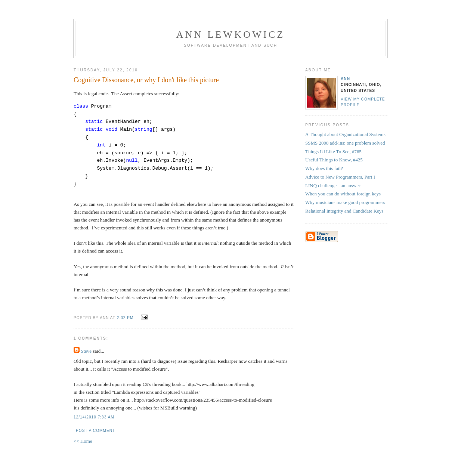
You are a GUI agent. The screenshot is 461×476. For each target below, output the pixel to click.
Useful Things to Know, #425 (334, 160)
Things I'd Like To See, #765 (333, 152)
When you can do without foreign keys (343, 194)
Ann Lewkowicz (231, 35)
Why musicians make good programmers (345, 202)
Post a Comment (95, 431)
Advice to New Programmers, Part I (340, 177)
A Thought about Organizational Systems (345, 134)
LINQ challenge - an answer (333, 186)
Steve (86, 351)
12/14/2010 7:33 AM (94, 417)
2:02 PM (125, 318)
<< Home (83, 441)
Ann (345, 79)
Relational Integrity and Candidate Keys (344, 211)
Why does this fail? (324, 168)
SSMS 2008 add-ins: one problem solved (345, 143)
